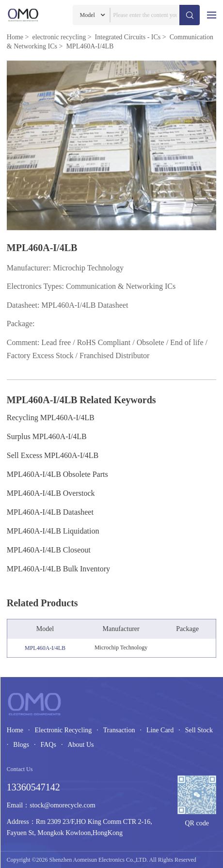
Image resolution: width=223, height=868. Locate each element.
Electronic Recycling (64, 730)
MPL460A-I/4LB (45, 648)
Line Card (160, 730)
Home (15, 37)
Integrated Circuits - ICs (128, 37)
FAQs (48, 745)
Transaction (119, 730)
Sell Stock (199, 730)
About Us (80, 745)
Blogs (21, 745)
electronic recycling (59, 37)
